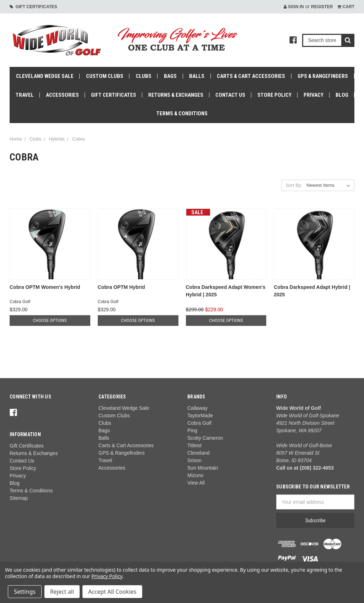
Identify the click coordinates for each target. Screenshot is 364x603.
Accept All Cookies (112, 592)
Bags (170, 76)
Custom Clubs (105, 76)
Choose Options (50, 320)
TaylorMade (200, 416)
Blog (342, 95)
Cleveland (198, 453)
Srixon (194, 460)
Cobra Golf (199, 423)
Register (322, 7)
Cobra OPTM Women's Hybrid (45, 287)
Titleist (194, 445)
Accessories (62, 95)
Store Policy (274, 95)
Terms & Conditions (182, 113)
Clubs (144, 76)
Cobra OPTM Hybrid (121, 287)
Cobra (78, 139)
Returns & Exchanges (176, 95)
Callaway (197, 408)
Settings (25, 592)
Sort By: (294, 185)
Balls (197, 76)
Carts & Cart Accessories (251, 76)
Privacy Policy (107, 576)
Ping (192, 430)
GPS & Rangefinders (323, 76)
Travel (25, 95)
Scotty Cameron (205, 438)
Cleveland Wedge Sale (45, 76)
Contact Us (230, 95)
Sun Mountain (203, 468)
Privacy (314, 95)
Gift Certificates (33, 7)
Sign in (294, 7)
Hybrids (57, 139)
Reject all (62, 592)
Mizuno (195, 475)
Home (16, 139)
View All (196, 483)
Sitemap (19, 498)
